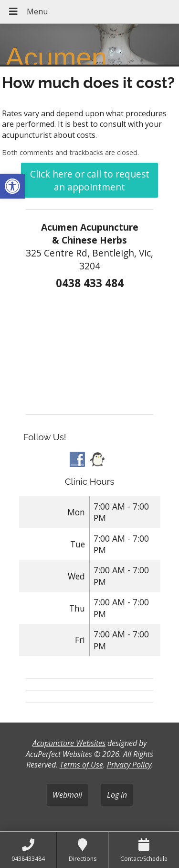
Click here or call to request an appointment (90, 180)
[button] (12, 186)
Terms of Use (81, 765)
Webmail (67, 795)
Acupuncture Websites (69, 743)
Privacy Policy (129, 765)
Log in (117, 795)
